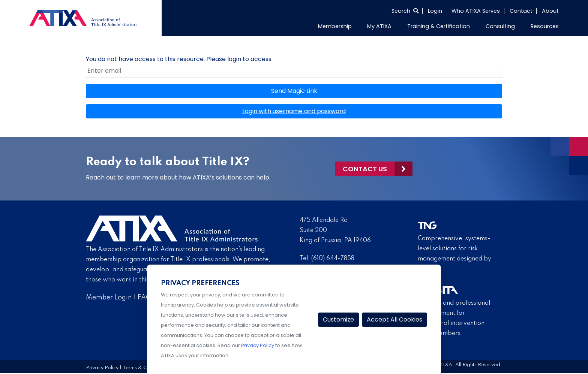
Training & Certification (439, 26)
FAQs (146, 298)
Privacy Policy (102, 368)
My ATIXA (379, 26)
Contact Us (365, 169)
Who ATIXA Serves (476, 11)
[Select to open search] (405, 11)
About (550, 11)
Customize (338, 319)
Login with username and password (294, 111)
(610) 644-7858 (333, 259)
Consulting (500, 26)
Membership (335, 26)
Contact (521, 11)
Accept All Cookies (394, 319)
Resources (545, 26)
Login (435, 11)
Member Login (109, 298)
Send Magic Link (294, 91)
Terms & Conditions (145, 368)
